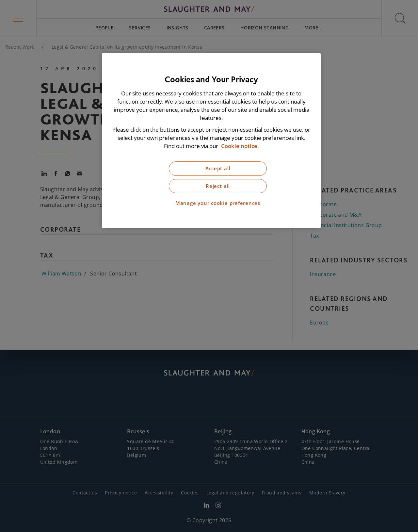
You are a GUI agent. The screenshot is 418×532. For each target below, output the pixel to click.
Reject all (218, 186)
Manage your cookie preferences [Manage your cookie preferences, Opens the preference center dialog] (218, 203)
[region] (211, 141)
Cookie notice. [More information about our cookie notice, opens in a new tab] (240, 146)
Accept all (218, 168)
